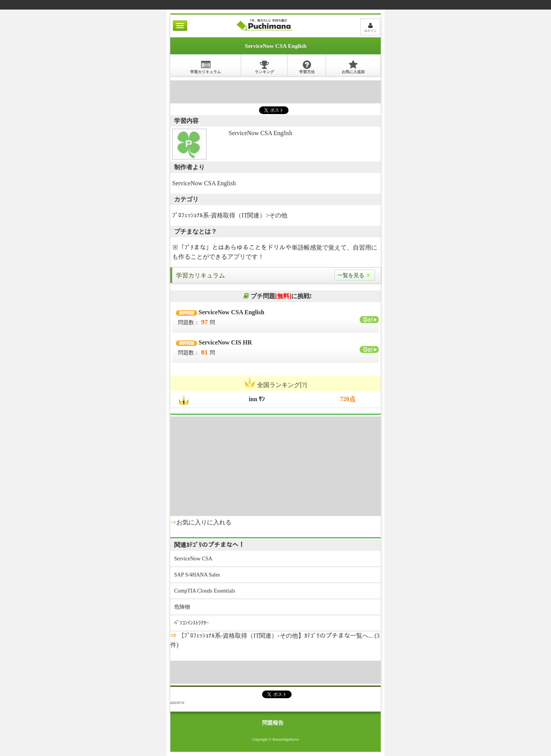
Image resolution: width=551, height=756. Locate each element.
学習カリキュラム (205, 67)
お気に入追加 (353, 67)
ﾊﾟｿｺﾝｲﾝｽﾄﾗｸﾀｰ (192, 623)
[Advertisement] (275, 92)
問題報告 (273, 723)
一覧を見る (355, 275)
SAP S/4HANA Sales (197, 575)
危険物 (182, 607)
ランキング (264, 67)
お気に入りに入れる (204, 522)
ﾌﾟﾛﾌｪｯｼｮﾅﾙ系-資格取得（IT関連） (219, 215)
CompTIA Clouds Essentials (205, 591)
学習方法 (307, 67)
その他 (278, 215)
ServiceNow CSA (193, 559)
